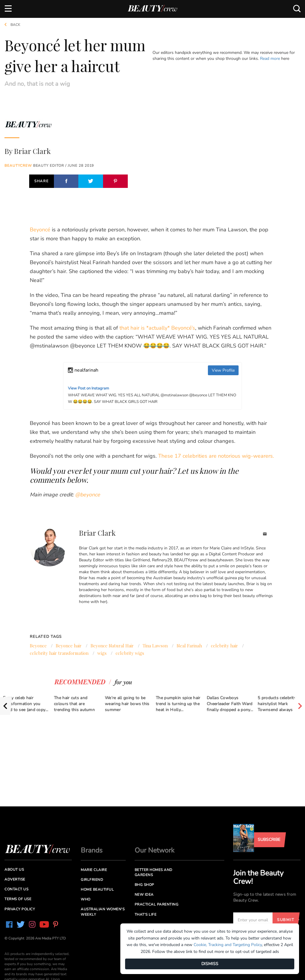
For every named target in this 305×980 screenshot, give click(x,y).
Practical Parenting (157, 904)
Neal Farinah (189, 646)
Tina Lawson (155, 646)
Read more (270, 59)
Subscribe (269, 840)
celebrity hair (224, 646)
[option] (25, 702)
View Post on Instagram (88, 388)
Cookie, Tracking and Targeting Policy (228, 945)
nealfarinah (86, 370)
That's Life (146, 914)
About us (14, 870)
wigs (102, 653)
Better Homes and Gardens (154, 872)
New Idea (144, 895)
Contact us (16, 889)
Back (10, 25)
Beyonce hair (69, 646)
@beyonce (88, 495)
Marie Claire (94, 870)
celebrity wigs (130, 653)
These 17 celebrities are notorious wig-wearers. (216, 456)
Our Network (155, 850)
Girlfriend (92, 880)
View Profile (223, 370)
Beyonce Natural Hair (112, 646)
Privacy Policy (20, 909)
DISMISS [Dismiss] (210, 964)
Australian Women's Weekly (103, 912)
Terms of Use (18, 899)
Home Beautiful (97, 889)
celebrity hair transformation (59, 653)
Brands (92, 850)
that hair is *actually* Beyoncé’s (157, 328)
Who (86, 899)
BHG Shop (144, 885)
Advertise (15, 879)
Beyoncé (40, 230)
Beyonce (38, 646)
